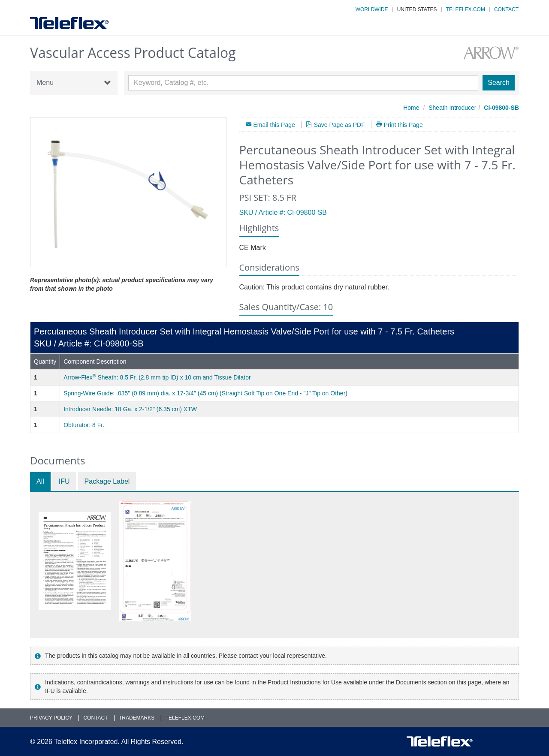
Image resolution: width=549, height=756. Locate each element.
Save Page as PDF (339, 125)
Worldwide (372, 9)
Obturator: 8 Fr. (84, 425)
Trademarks (137, 718)
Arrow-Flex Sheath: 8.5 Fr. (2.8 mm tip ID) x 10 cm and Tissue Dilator (157, 377)
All (40, 481)
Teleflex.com (466, 9)
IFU (64, 481)
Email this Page (274, 125)
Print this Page (403, 125)
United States (417, 9)
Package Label (107, 481)
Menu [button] (74, 83)
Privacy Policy (51, 718)
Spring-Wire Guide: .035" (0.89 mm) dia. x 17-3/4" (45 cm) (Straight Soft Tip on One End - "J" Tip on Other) (205, 393)
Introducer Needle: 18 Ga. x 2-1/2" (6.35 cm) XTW (130, 409)
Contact (506, 9)
